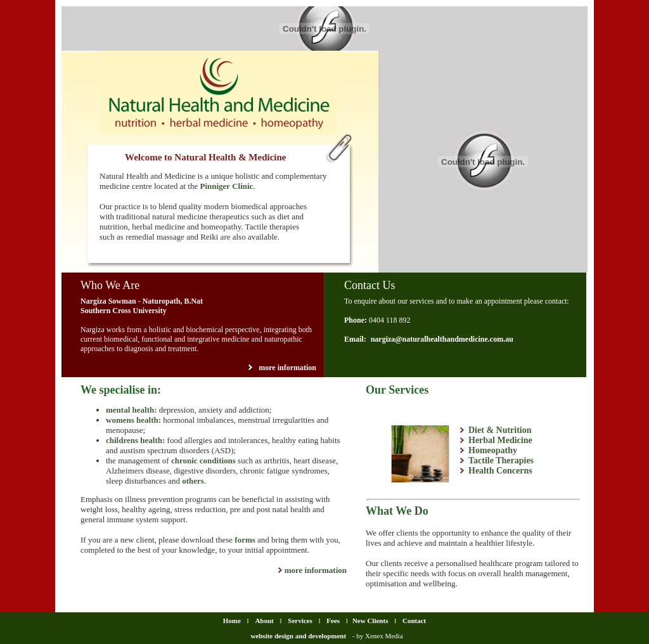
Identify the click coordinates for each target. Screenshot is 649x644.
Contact (414, 621)
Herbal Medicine (500, 440)
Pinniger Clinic (226, 186)
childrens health (134, 440)
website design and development (298, 636)
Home (232, 621)
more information (287, 368)
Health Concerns (500, 471)
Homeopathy (493, 450)
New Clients (370, 621)
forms (245, 540)
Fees (333, 621)
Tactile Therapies (501, 460)
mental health (130, 410)
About (265, 621)
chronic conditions (203, 460)
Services (300, 621)
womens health (132, 420)
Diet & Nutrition (500, 430)
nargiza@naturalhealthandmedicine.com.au (442, 339)
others (193, 481)
